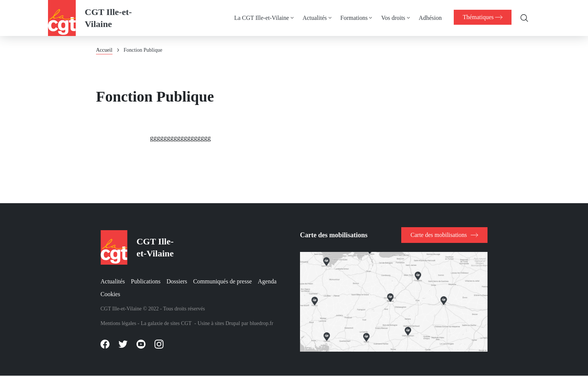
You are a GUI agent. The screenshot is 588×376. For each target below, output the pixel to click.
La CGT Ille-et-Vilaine (259, 18)
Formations (352, 18)
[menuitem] (266, 18)
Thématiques (481, 17)
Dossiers (177, 281)
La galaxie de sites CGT (166, 323)
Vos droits (391, 18)
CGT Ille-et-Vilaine (108, 18)
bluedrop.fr (262, 323)
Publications (146, 281)
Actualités (312, 18)
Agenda (267, 281)
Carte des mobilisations (439, 235)
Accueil (104, 50)
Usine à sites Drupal (219, 323)
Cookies (110, 294)
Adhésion (428, 18)
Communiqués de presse (222, 281)
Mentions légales (118, 323)
